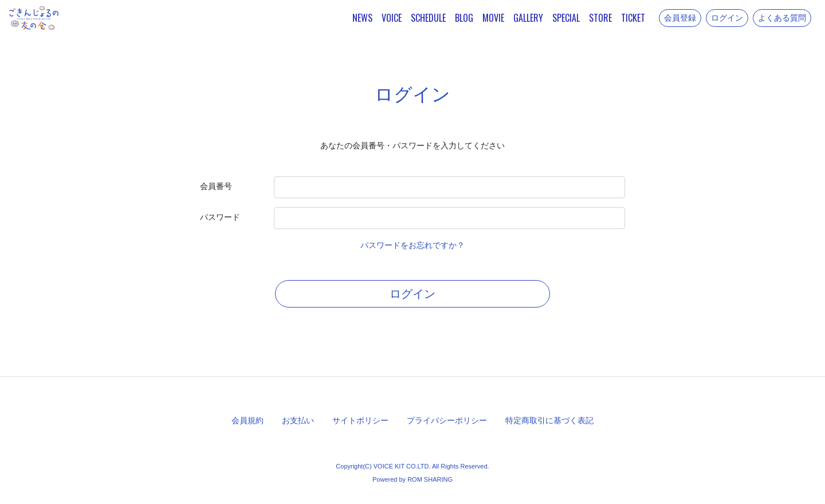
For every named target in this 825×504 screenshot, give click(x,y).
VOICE (392, 18)
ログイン (727, 18)
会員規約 (247, 420)
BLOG (464, 18)
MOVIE (493, 18)
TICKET (633, 18)
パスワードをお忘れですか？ (412, 245)
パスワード (220, 217)
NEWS (362, 18)
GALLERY (528, 18)
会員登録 (680, 18)
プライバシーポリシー (447, 420)
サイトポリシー (360, 420)
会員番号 (216, 186)
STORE (600, 18)
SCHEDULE (428, 18)
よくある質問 (782, 18)
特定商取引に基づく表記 (549, 420)
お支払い (298, 420)
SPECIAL (566, 18)
